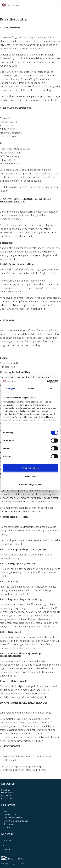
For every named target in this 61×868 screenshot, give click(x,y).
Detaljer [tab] (31, 389)
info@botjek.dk (38, 309)
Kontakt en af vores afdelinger (16, 821)
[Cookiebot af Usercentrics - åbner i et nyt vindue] (47, 381)
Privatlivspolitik (10, 814)
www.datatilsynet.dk (35, 697)
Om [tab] (50, 389)
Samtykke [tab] (11, 389)
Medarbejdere (9, 824)
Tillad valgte (30, 476)
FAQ (5, 811)
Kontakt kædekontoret (13, 818)
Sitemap (7, 827)
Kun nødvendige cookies (31, 485)
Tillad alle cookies (30, 468)
